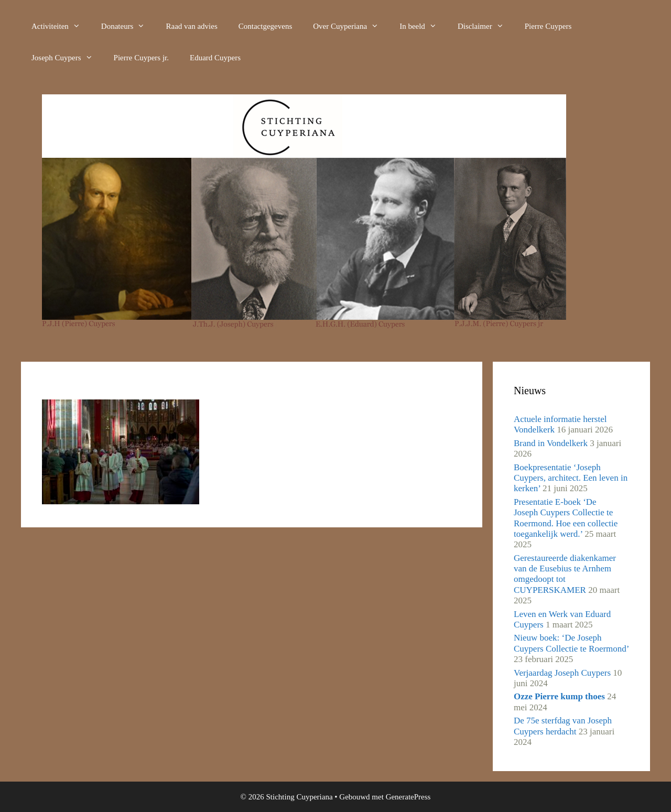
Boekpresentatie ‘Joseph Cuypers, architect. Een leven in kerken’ (571, 478)
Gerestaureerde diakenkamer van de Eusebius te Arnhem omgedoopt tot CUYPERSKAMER (565, 574)
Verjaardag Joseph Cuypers (562, 673)
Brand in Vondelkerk (551, 443)
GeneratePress (408, 797)
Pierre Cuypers (548, 26)
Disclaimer (486, 26)
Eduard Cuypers (215, 58)
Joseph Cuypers (67, 58)
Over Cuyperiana (351, 26)
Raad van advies (191, 26)
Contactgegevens (265, 26)
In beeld (423, 26)
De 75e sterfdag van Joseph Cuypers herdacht (563, 726)
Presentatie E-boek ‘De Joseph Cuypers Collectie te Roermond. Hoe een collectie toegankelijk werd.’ (566, 518)
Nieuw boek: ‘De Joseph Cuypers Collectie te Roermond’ (571, 643)
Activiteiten (61, 26)
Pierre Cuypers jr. (141, 58)
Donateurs (128, 26)
